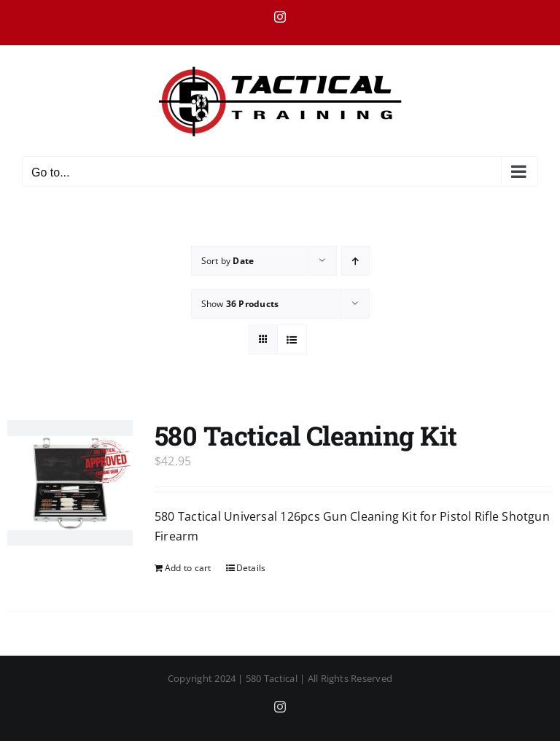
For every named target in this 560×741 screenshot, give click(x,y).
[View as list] (292, 340)
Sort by (228, 261)
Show (240, 304)
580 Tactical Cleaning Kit (306, 435)
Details (251, 568)
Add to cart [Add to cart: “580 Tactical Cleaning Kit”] (188, 568)
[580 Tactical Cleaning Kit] (70, 483)
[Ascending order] (355, 261)
